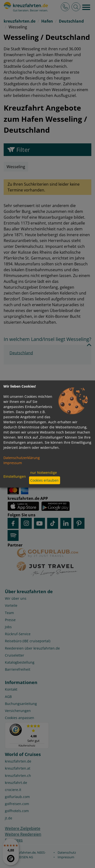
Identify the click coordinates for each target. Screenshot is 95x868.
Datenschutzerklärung (22, 457)
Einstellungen (15, 476)
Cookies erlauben (44, 480)
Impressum (13, 463)
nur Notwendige (44, 473)
